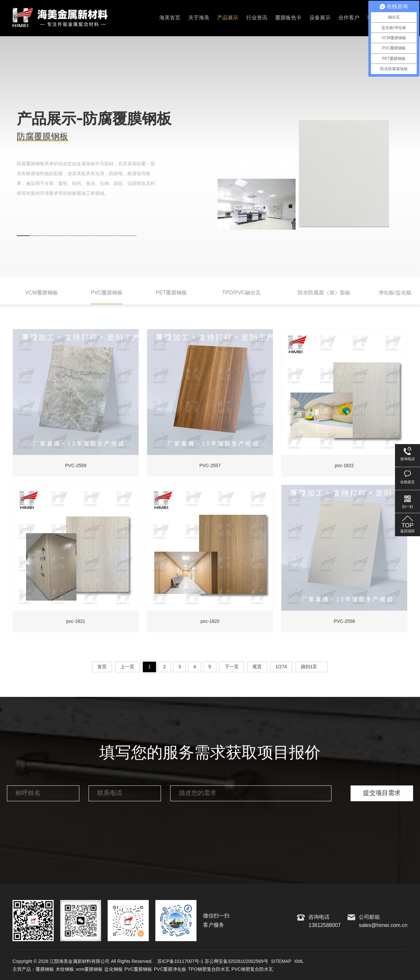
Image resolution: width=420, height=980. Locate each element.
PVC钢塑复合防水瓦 (252, 969)
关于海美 (199, 18)
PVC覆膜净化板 (170, 969)
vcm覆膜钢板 (89, 969)
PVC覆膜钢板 (138, 969)
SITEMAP (281, 962)
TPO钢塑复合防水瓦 (209, 969)
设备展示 (320, 18)
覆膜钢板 (45, 969)
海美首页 (170, 18)
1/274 (281, 667)
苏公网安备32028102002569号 (236, 962)
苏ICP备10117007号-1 (180, 962)
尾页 (257, 667)
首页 (102, 667)
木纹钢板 (65, 969)
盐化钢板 (114, 969)
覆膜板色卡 (288, 18)
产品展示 (228, 18)
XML (299, 962)
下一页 (232, 667)
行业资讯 (257, 18)
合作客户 (349, 18)
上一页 (127, 667)
